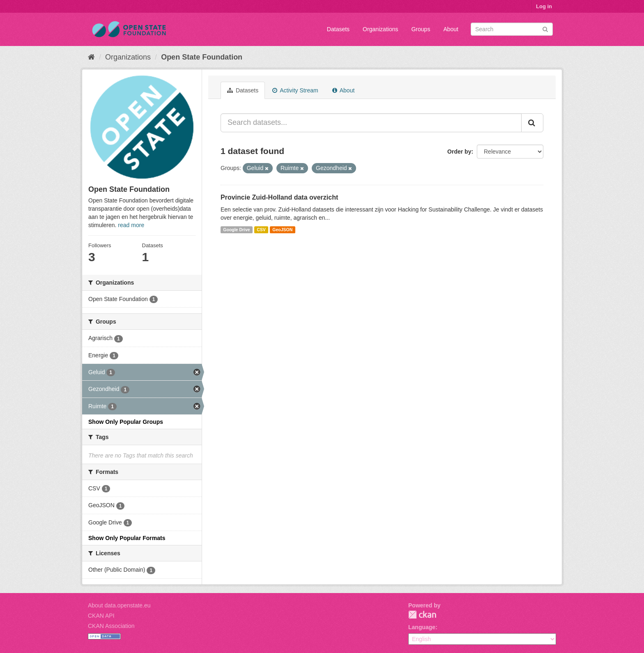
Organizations (380, 29)
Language (422, 627)
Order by (459, 152)
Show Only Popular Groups (126, 422)
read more (131, 225)
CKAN (422, 615)
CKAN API (101, 616)
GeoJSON (282, 230)
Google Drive (236, 230)
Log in (544, 6)
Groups (421, 29)
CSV (261, 230)
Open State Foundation (202, 57)
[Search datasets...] (371, 123)
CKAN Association (111, 626)
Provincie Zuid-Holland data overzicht (279, 197)
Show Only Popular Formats (127, 538)
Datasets (338, 29)
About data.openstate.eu (119, 605)
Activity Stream (295, 90)
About (451, 29)
